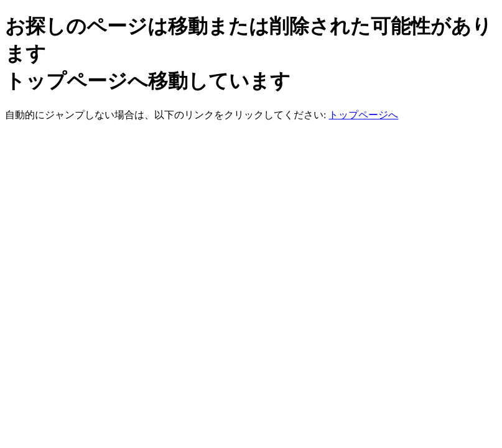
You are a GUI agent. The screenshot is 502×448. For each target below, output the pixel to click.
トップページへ (363, 115)
